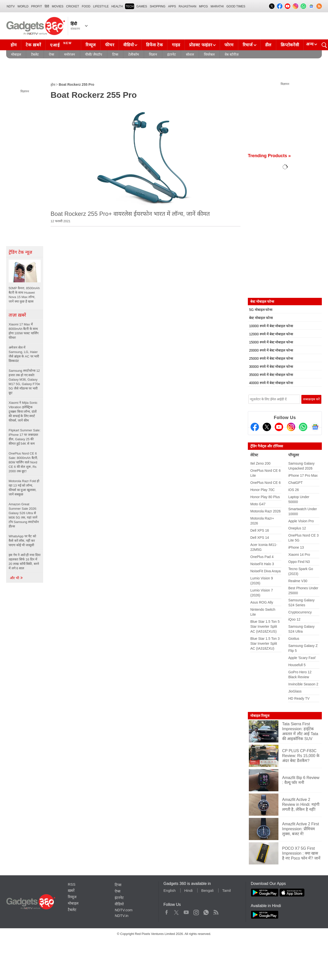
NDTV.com (124, 910)
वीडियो (128, 45)
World (23, 6)
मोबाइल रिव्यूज (260, 716)
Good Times (236, 6)
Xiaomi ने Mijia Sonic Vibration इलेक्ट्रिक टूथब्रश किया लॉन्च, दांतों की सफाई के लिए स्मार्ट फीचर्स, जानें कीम (23, 412)
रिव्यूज (91, 45)
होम (14, 45)
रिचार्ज (248, 45)
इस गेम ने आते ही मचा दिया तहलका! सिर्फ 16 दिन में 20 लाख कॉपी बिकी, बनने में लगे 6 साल (25, 562)
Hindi (188, 890)
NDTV (11, 6)
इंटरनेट (172, 54)
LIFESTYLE (101, 6)
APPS (172, 6)
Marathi (217, 6)
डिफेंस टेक (154, 45)
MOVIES (58, 6)
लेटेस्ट (254, 455)
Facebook (167, 911)
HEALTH (117, 6)
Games (142, 6)
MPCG (203, 6)
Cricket (73, 6)
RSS (72, 884)
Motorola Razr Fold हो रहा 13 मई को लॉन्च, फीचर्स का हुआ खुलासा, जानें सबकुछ (24, 488)
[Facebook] (255, 427)
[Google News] (315, 427)
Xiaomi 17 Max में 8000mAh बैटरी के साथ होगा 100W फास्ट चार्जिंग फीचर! (24, 331)
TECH (130, 6)
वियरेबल (209, 54)
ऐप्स (51, 54)
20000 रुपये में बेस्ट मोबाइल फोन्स (271, 350)
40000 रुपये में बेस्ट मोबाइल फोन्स (271, 383)
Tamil (227, 890)
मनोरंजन (70, 54)
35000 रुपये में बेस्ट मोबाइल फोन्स (271, 375)
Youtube (186, 911)
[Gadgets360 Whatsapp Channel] (303, 427)
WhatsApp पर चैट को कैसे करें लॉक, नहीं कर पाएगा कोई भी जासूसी (22, 541)
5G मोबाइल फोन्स (261, 310)
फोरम (229, 45)
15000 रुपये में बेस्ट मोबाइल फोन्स (271, 342)
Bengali (207, 890)
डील (268, 45)
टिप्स (115, 54)
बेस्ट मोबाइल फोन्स (261, 318)
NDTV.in (121, 916)
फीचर (110, 45)
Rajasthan (188, 6)
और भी (17, 578)
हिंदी (47, 6)
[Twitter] (267, 427)
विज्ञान (153, 54)
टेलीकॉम (134, 54)
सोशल (190, 54)
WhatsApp (206, 911)
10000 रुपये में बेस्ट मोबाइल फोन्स (271, 326)
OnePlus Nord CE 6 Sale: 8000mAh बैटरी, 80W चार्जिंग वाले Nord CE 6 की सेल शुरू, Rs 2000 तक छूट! (23, 462)
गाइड (176, 45)
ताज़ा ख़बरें (17, 315)
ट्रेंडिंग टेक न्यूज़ (20, 252)
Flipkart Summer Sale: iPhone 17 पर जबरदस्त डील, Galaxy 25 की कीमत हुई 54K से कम (25, 437)
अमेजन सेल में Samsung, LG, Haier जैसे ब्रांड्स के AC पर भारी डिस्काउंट (24, 354)
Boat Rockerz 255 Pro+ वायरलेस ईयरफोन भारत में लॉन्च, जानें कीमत (130, 214)
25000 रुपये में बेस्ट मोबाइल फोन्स (271, 358)
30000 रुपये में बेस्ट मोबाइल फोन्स (271, 367)
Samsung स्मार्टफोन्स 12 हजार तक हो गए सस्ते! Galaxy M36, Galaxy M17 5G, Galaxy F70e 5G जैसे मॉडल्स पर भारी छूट (24, 382)
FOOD (86, 6)
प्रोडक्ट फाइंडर (201, 45)
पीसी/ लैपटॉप (94, 54)
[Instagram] (291, 427)
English (170, 890)
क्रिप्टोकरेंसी (290, 45)
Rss (216, 911)
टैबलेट (35, 54)
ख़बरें (71, 890)
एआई (62, 44)
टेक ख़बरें (33, 45)
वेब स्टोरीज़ (232, 54)
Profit (36, 6)
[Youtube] (279, 427)
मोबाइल (16, 54)
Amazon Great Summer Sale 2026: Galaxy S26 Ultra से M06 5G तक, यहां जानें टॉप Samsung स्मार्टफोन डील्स (24, 515)
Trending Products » (269, 156)
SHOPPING (157, 6)
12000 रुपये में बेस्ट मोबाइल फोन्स (271, 334)
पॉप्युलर (294, 455)
